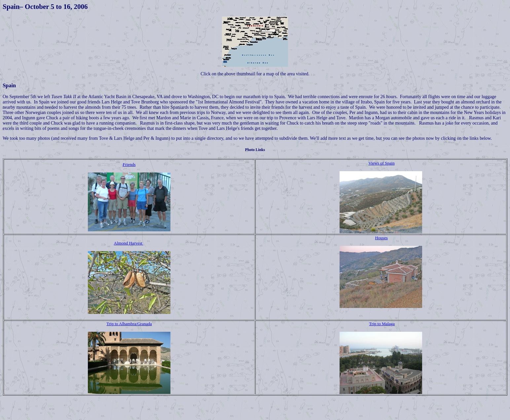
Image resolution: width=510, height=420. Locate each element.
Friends (129, 164)
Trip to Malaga (382, 324)
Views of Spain (381, 163)
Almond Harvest (129, 243)
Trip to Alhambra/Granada (129, 324)
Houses (381, 238)
